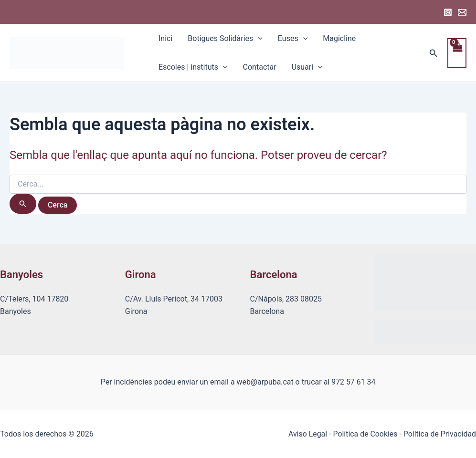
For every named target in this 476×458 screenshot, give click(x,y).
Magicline (339, 38)
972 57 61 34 (354, 382)
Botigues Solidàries (225, 39)
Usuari (307, 67)
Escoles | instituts (193, 67)
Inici (165, 38)
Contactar (260, 67)
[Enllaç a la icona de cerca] (434, 53)
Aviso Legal (307, 434)
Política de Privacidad (439, 434)
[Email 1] (462, 12)
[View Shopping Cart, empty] (457, 53)
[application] (258, 39)
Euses (293, 39)
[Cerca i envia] (23, 204)
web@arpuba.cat (265, 382)
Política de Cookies (364, 434)
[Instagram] (448, 12)
